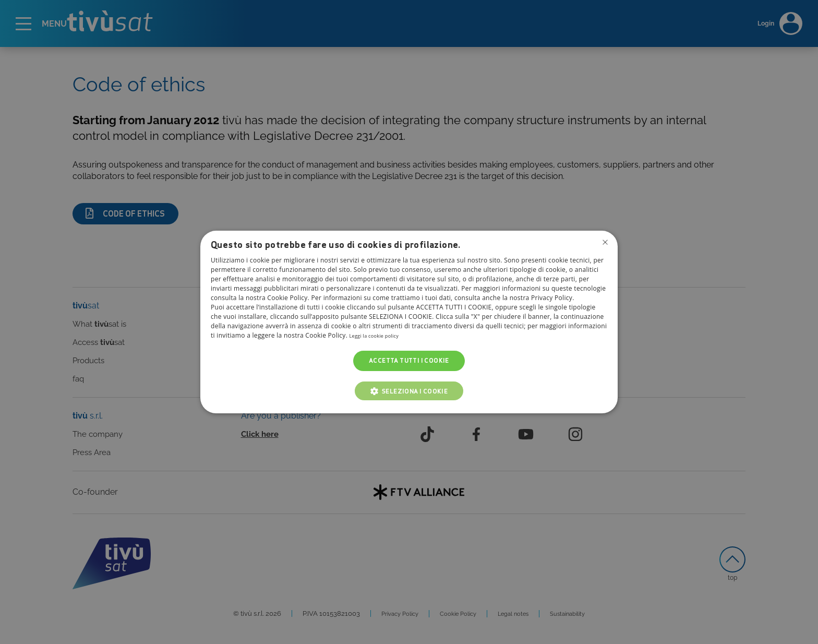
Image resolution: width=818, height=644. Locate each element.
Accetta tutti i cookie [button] (409, 361)
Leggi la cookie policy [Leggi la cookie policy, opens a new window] (382, 336)
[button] (409, 391)
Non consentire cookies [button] (604, 244)
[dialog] (409, 322)
